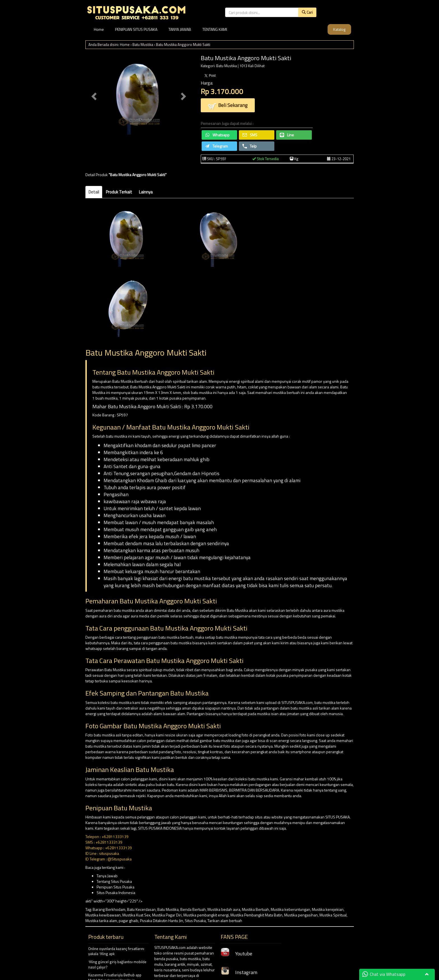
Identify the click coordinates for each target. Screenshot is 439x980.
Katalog (339, 29)
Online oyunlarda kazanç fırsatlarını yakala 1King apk (116, 951)
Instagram (239, 972)
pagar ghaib (129, 921)
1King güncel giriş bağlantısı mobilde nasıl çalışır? (117, 964)
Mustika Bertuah (255, 909)
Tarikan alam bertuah (225, 921)
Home (99, 29)
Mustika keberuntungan (290, 909)
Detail (94, 192)
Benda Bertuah (193, 909)
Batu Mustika (143, 45)
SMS (250, 135)
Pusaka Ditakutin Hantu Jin (162, 921)
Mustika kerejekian (328, 909)
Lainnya (146, 192)
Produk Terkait (119, 192)
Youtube (236, 954)
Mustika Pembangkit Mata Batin (256, 915)
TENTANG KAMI (215, 29)
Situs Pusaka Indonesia (116, 893)
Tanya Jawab (107, 876)
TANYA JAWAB (180, 29)
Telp (250, 146)
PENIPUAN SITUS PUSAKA (136, 29)
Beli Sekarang (228, 106)
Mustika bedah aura (224, 909)
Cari (307, 12)
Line (287, 135)
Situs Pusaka (195, 921)
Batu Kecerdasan (141, 909)
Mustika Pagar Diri (167, 915)
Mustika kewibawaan (103, 915)
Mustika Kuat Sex (136, 915)
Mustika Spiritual (333, 915)
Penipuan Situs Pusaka (115, 887)
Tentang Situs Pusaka (114, 881)
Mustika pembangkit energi (206, 915)
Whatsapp (217, 135)
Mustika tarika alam (101, 921)
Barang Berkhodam (109, 909)
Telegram (217, 146)
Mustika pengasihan (301, 915)
